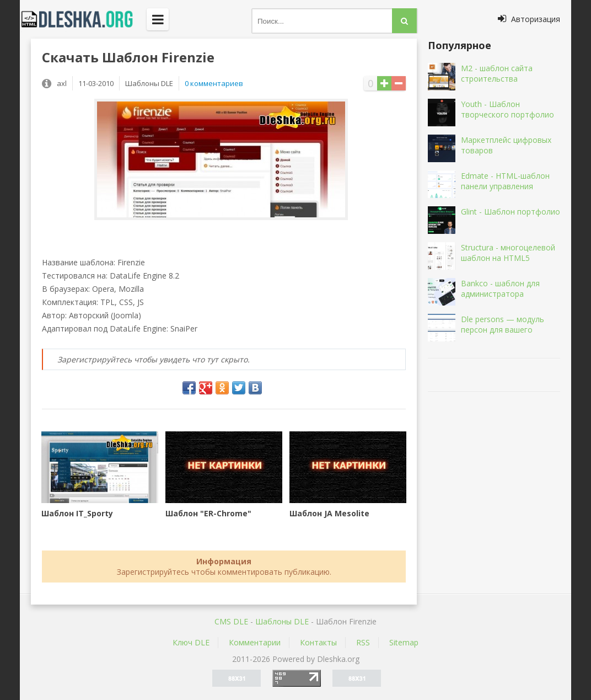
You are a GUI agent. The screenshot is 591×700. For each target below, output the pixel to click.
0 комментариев (214, 83)
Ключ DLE (191, 642)
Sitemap (404, 642)
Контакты (318, 642)
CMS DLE (231, 621)
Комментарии (255, 642)
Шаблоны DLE (282, 621)
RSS (363, 642)
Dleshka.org (83, 19)
